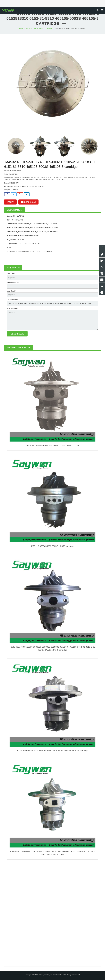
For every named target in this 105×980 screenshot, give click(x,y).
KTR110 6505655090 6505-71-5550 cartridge (52, 546)
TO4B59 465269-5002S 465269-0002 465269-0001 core (52, 446)
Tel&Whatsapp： (13, 283)
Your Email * (12, 291)
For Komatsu (39, 29)
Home (21, 29)
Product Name (12, 300)
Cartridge (49, 29)
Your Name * (12, 274)
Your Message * (13, 309)
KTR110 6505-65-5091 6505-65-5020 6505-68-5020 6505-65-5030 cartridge (53, 751)
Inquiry (10, 202)
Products (29, 29)
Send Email (28, 202)
